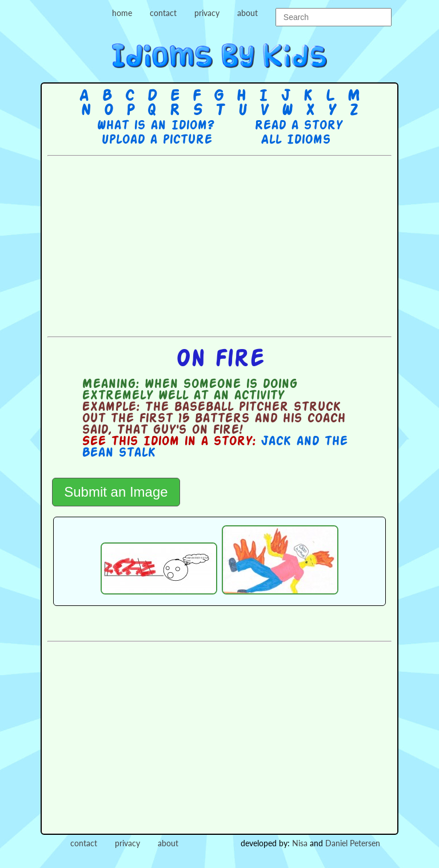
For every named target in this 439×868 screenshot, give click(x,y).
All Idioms (296, 140)
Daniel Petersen (353, 843)
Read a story (298, 126)
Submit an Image (116, 492)
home (122, 13)
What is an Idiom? (155, 126)
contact (163, 13)
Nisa (300, 843)
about (248, 13)
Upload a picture (157, 140)
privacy (207, 13)
